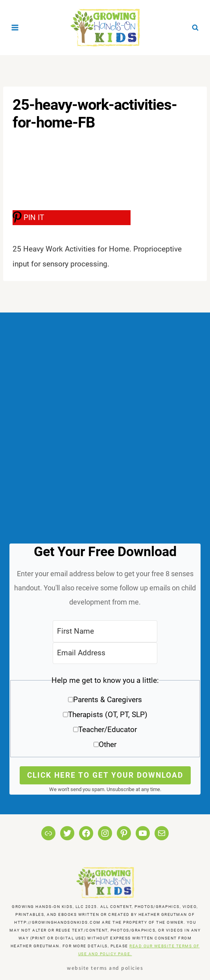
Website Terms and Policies (105, 968)
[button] (105, 715)
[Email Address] (105, 653)
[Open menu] (15, 27)
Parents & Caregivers (108, 700)
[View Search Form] (195, 28)
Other (108, 744)
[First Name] (105, 631)
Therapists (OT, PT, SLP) (108, 715)
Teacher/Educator (108, 729)
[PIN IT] (72, 218)
